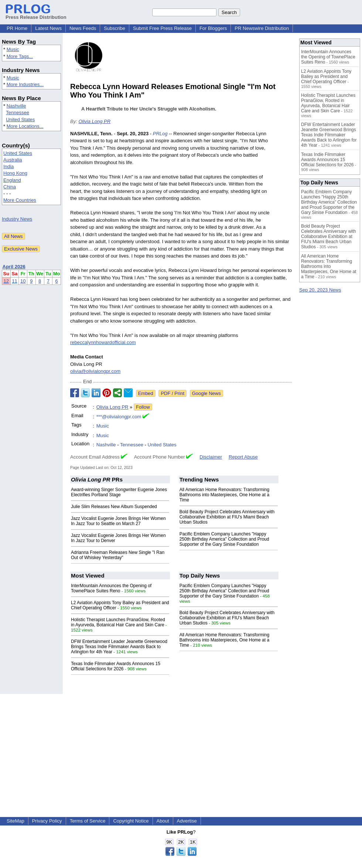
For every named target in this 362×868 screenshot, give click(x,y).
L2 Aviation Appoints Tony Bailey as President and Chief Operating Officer (326, 76)
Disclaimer (211, 457)
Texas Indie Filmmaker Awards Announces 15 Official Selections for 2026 (116, 666)
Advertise (187, 821)
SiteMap (16, 821)
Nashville (16, 106)
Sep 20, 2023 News (320, 290)
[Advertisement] (181, 746)
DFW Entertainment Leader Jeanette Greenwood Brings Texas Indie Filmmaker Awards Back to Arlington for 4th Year (119, 647)
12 (6, 281)
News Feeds (83, 28)
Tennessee (18, 113)
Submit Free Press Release (162, 28)
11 (14, 281)
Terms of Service (88, 821)
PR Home (17, 28)
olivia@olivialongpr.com (95, 371)
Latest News (48, 28)
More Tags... (20, 56)
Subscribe (115, 28)
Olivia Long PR (94, 121)
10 (23, 281)
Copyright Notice (131, 821)
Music (13, 49)
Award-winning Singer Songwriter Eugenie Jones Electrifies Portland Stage (119, 492)
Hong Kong (15, 173)
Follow (143, 407)
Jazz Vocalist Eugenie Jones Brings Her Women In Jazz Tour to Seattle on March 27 (118, 521)
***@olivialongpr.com (119, 417)
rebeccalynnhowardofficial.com (103, 342)
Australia (13, 160)
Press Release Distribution (36, 14)
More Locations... (25, 126)
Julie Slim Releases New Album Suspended (114, 507)
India (8, 166)
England (12, 180)
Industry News (17, 219)
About (163, 821)
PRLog (160, 134)
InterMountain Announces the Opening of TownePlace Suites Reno (111, 588)
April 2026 (14, 267)
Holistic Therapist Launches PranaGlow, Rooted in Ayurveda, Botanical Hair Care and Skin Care (118, 622)
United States (20, 120)
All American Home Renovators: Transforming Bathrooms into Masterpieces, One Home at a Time (224, 495)
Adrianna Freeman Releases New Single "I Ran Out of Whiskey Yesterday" (118, 555)
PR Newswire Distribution (262, 28)
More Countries (20, 200)
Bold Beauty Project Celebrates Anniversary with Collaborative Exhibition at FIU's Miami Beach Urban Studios (227, 517)
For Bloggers (213, 28)
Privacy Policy (47, 821)
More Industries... (25, 84)
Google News (206, 393)
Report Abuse (243, 457)
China (10, 187)
